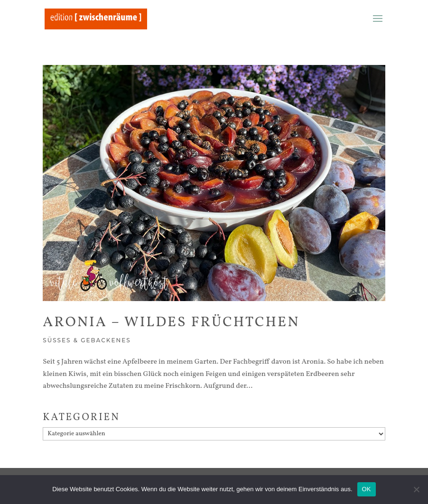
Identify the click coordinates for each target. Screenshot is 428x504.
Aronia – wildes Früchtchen (171, 322)
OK (367, 489)
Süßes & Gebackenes (87, 340)
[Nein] (416, 489)
